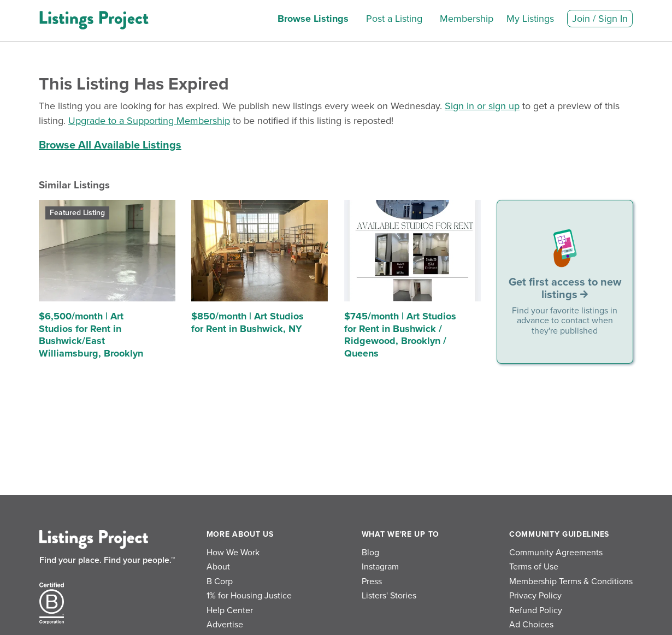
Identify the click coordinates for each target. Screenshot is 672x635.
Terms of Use (534, 567)
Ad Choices (531, 625)
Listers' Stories (389, 596)
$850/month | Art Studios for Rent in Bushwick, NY (247, 322)
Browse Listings (313, 19)
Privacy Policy (535, 596)
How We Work (233, 553)
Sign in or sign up (482, 106)
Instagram (380, 567)
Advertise (225, 625)
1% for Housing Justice (249, 596)
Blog (370, 553)
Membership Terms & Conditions (571, 581)
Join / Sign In (600, 19)
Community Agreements (556, 553)
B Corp (220, 581)
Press (372, 581)
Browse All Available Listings (110, 145)
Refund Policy (536, 610)
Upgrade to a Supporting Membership (149, 121)
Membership (467, 19)
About (218, 567)
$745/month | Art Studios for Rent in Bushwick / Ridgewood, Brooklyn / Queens (400, 335)
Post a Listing (394, 19)
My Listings (530, 19)
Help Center (230, 610)
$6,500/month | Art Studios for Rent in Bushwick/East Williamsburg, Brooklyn (91, 335)
